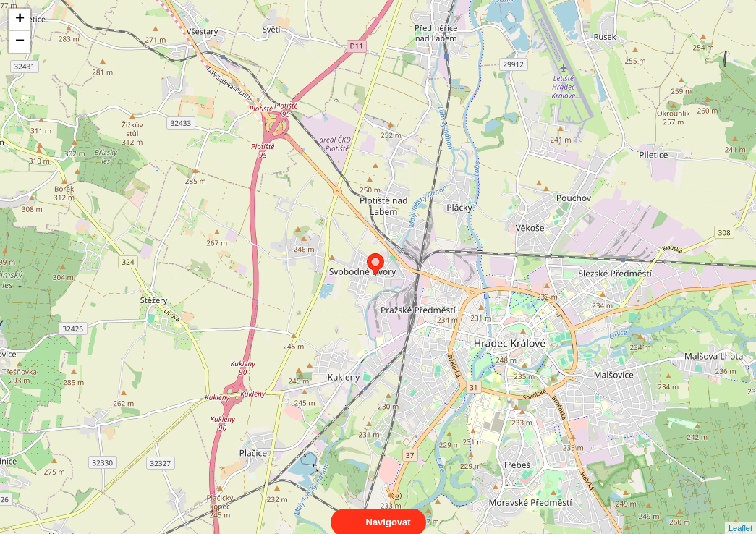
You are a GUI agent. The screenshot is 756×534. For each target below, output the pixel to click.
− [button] (20, 42)
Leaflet (740, 515)
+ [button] (20, 20)
